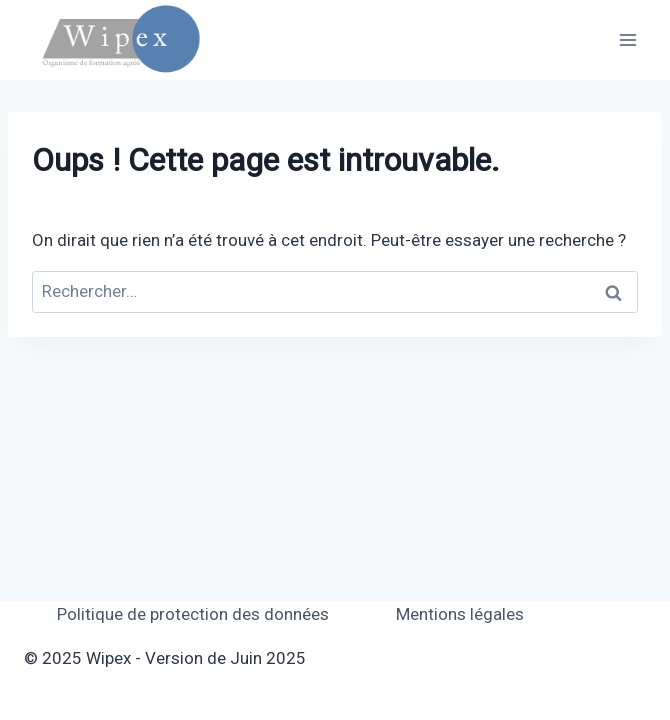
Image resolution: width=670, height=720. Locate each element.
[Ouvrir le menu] (627, 39)
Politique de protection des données (193, 614)
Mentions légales (460, 614)
